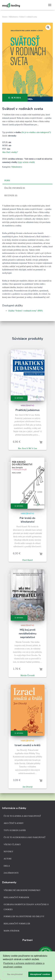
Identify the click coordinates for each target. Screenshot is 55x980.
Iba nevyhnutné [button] (15, 974)
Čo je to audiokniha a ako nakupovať (25, 837)
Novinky (8, 852)
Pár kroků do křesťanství (27, 520)
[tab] (27, 181)
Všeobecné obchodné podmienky (22, 890)
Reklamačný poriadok (16, 897)
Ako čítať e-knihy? (10, 152)
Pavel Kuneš (27, 560)
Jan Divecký (27, 787)
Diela (7, 866)
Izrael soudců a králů (27, 745)
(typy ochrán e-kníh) (26, 162)
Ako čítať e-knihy (14, 823)
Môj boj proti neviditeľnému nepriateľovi (28, 633)
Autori (8, 859)
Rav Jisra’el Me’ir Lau (27, 448)
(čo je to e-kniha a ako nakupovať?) (36, 132)
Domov (5, 17)
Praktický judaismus (28, 410)
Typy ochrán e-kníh (15, 830)
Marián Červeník (27, 675)
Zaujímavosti (11, 873)
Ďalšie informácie (15, 188)
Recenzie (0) (11, 196)
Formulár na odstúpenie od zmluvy (24, 916)
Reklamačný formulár (17, 924)
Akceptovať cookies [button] (40, 974)
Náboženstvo (13, 17)
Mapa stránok (12, 931)
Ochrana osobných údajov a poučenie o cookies (26, 907)
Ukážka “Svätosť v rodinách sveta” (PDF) (25, 311)
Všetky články (12, 845)
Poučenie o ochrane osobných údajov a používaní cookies (24, 965)
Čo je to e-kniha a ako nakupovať (22, 816)
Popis (7, 181)
